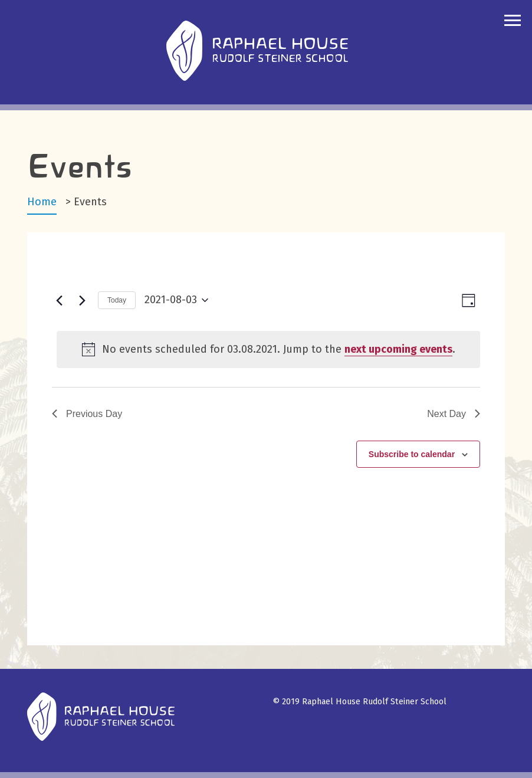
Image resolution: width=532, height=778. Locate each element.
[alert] (268, 349)
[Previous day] (59, 300)
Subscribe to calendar (412, 454)
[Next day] (82, 300)
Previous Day (87, 414)
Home (42, 202)
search (17, 21)
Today (117, 300)
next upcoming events (398, 349)
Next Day (454, 414)
